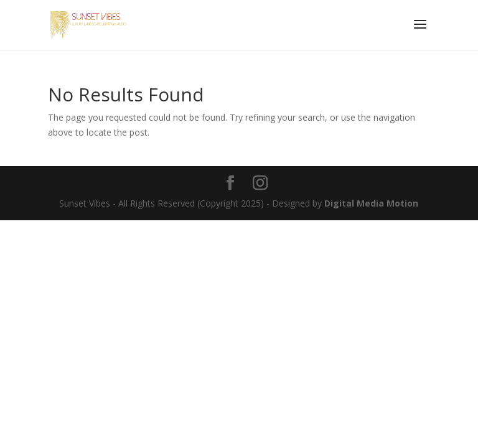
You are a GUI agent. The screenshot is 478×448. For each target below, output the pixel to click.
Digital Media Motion (371, 203)
